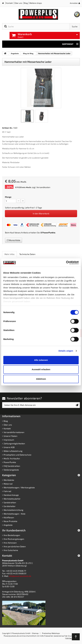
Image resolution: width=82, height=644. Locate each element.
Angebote (8, 525)
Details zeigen (66, 351)
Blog (26, 3)
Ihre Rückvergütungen (14, 539)
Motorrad (8, 484)
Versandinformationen (14, 432)
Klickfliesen (9, 517)
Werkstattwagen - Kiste (15, 514)
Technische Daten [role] (27, 254)
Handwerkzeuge (11, 495)
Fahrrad (7, 491)
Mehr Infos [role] (9, 254)
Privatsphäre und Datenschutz (17, 455)
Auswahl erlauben (41, 369)
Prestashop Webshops (51, 633)
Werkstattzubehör (12, 499)
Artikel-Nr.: (8, 128)
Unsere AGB (9, 447)
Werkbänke (9, 480)
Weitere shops (36, 3)
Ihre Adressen (10, 543)
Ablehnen (41, 379)
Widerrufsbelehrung (13, 451)
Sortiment (70, 44)
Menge (8, 197)
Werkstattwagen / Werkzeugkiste (19, 487)
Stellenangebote (11, 470)
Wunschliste (14, 240)
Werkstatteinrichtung (13, 510)
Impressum (9, 440)
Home (4, 4)
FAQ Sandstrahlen (12, 466)
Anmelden (74, 3)
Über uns (18, 3)
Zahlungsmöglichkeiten (14, 443)
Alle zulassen (41, 360)
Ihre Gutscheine (11, 550)
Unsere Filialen (10, 436)
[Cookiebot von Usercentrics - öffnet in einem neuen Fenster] (66, 263)
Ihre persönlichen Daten (15, 546)
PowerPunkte (49, 233)
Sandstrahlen (10, 502)
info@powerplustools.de (20, 576)
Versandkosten (43, 187)
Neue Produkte (10, 521)
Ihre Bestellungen (12, 535)
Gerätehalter (10, 506)
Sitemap (35, 633)
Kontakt (9, 3)
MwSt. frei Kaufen (12, 458)
